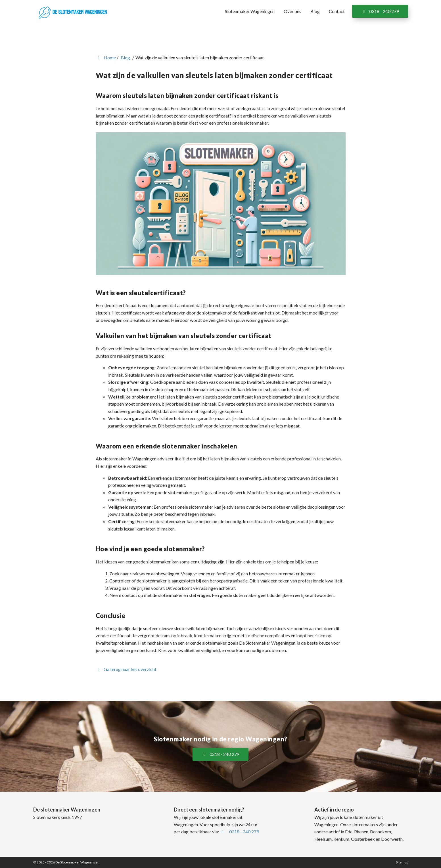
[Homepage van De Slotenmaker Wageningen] (73, 12)
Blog (315, 11)
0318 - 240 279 (380, 11)
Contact (337, 11)
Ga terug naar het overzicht (126, 669)
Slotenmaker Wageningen (250, 11)
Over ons (292, 11)
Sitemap (402, 862)
